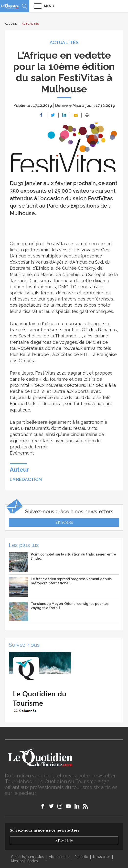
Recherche (24, 6)
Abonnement (59, 857)
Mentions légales (24, 861)
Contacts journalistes (27, 857)
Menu (49, 6)
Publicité (81, 857)
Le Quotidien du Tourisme (10, 6)
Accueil (11, 24)
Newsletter (101, 857)
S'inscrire (64, 523)
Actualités (30, 24)
